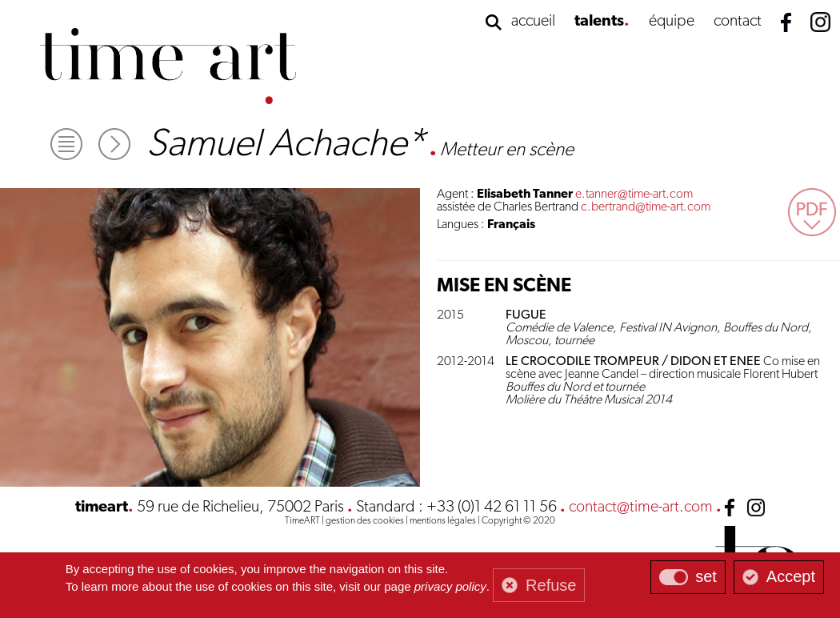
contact (738, 22)
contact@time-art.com (641, 508)
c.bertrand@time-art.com (646, 207)
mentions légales (443, 521)
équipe (672, 22)
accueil (533, 22)
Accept (791, 576)
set (706, 576)
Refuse (551, 585)
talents (599, 22)
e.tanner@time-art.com (634, 195)
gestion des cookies (365, 521)
